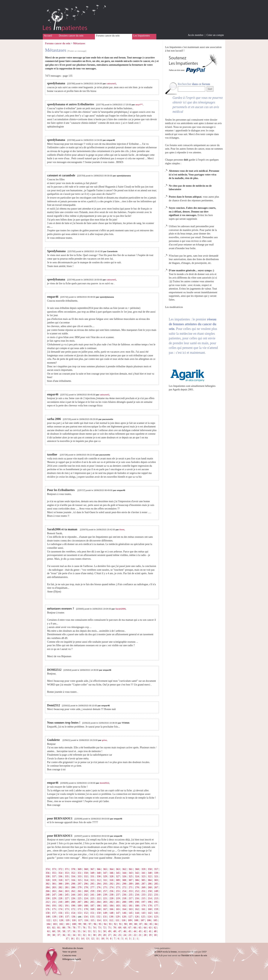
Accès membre (196, 35)
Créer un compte (215, 35)
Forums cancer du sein (108, 36)
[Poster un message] (77, 51)
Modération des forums (73, 948)
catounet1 (111, 84)
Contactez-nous (69, 955)
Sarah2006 (121, 609)
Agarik (176, 390)
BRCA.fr (159, 955)
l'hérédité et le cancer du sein (194, 955)
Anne (122, 530)
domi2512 (105, 783)
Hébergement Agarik (72, 959)
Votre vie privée (69, 952)
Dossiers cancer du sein (71, 36)
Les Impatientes (142, 36)
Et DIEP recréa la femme (166, 952)
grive (104, 740)
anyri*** (139, 105)
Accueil (48, 36)
